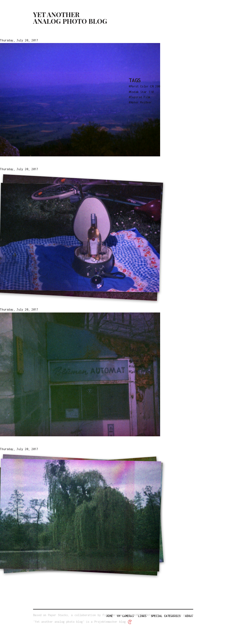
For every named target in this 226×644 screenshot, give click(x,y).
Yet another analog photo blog (70, 18)
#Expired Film (139, 97)
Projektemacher (106, 622)
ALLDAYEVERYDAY (139, 615)
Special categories (166, 616)
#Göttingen (137, 366)
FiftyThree (111, 615)
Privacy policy (182, 615)
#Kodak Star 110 (141, 92)
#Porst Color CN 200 (144, 86)
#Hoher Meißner (140, 102)
